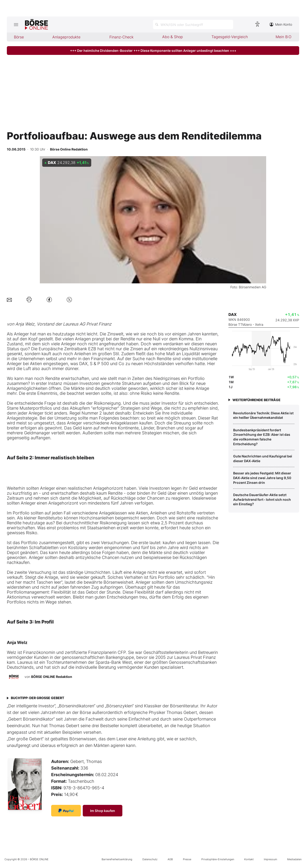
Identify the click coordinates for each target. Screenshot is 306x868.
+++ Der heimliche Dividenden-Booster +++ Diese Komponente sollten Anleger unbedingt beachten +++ (153, 51)
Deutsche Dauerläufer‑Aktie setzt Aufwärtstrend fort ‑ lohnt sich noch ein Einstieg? (262, 499)
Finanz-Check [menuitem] (121, 37)
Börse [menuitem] (19, 37)
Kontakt (249, 859)
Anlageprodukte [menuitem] (66, 37)
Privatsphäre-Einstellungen (218, 859)
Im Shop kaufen (103, 811)
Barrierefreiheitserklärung (117, 859)
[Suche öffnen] (193, 24)
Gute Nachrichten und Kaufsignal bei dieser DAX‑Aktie (263, 458)
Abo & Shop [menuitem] (173, 37)
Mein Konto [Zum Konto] (281, 24)
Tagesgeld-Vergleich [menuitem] (230, 37)
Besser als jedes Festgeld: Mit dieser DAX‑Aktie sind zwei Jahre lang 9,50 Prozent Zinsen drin (262, 478)
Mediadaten (294, 859)
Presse (187, 859)
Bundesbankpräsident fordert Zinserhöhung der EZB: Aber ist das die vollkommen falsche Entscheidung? (262, 437)
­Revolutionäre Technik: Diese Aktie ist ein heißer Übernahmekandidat (263, 415)
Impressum (270, 859)
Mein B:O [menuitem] (283, 37)
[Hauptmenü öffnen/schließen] (16, 24)
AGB (170, 859)
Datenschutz (150, 859)
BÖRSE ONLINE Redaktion (52, 677)
